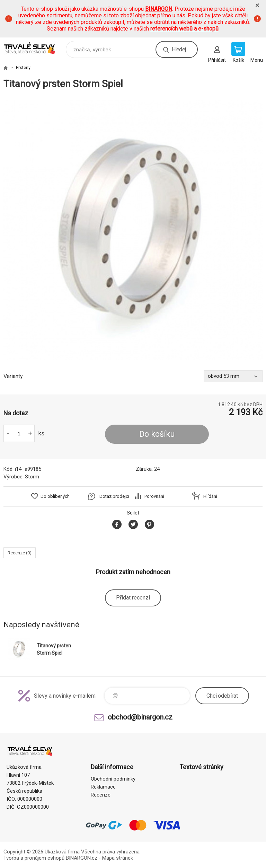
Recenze (101, 795)
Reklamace (103, 787)
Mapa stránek (118, 858)
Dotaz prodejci (114, 496)
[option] (133, 230)
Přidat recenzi (133, 598)
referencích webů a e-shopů (184, 29)
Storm (32, 477)
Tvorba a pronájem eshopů (34, 858)
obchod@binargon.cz (140, 717)
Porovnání (154, 496)
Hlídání (210, 496)
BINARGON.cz (82, 858)
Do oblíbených (55, 496)
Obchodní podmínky (113, 779)
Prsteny (23, 67)
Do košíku (157, 434)
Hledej (179, 49)
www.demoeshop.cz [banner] (34, 48)
